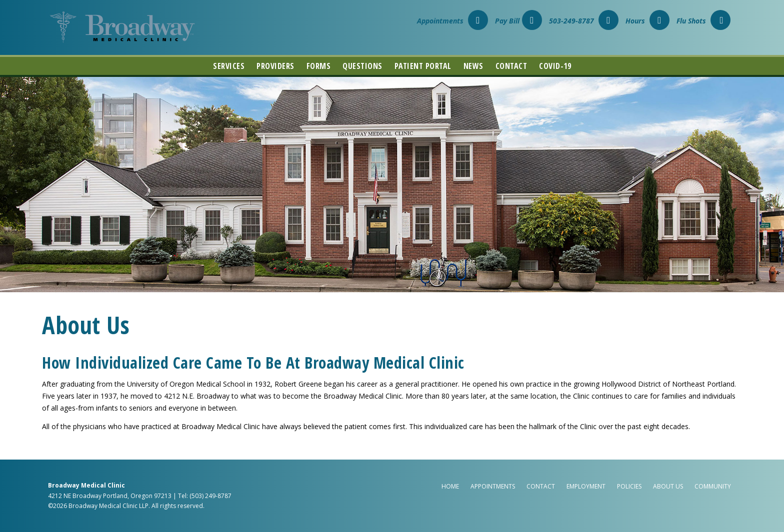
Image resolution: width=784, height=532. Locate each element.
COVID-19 (555, 66)
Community (713, 486)
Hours (647, 21)
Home (450, 486)
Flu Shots (703, 21)
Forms (319, 66)
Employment (586, 486)
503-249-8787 (584, 21)
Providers (275, 66)
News (473, 66)
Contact (511, 66)
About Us (668, 486)
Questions (362, 66)
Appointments (452, 21)
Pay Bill (518, 21)
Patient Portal (423, 66)
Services (229, 66)
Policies (629, 486)
